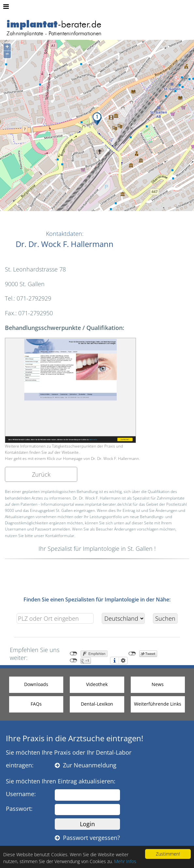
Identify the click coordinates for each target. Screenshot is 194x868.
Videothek (97, 684)
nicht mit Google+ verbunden (74, 661)
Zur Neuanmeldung (86, 765)
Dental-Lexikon (97, 704)
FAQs (36, 704)
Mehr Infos (125, 861)
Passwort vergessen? (87, 838)
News (158, 684)
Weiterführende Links (158, 704)
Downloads (36, 684)
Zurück (41, 474)
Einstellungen (123, 661)
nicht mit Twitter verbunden (132, 654)
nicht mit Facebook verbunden (74, 654)
